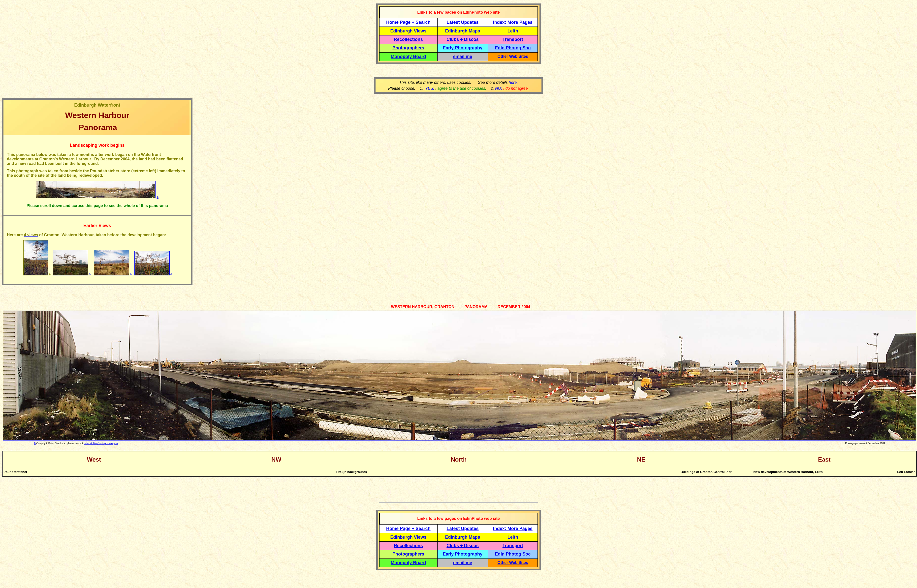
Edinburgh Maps (463, 31)
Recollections (408, 39)
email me (463, 57)
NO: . (512, 88)
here (513, 82)
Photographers (408, 48)
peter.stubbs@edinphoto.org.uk (101, 443)
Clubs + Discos (463, 39)
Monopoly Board (408, 57)
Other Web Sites (513, 56)
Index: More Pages (513, 22)
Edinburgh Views (408, 31)
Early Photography (463, 48)
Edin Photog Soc (513, 48)
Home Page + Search (408, 22)
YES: (455, 88)
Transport (513, 39)
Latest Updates (463, 22)
